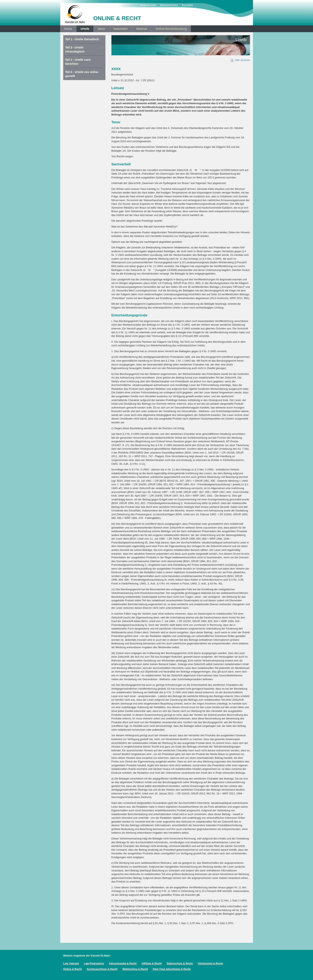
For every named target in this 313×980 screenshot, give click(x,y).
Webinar (142, 29)
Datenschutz (169, 5)
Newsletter (121, 29)
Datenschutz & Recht (180, 963)
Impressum (148, 5)
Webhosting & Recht (135, 969)
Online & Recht (73, 969)
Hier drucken (240, 60)
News (101, 29)
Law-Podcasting (94, 963)
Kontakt (187, 5)
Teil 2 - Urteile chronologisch (75, 49)
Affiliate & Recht (152, 963)
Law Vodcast (71, 963)
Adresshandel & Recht (123, 963)
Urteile (85, 29)
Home (68, 29)
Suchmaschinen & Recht (102, 969)
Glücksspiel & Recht (210, 963)
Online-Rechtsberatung (171, 29)
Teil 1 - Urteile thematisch (82, 39)
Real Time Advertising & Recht (172, 969)
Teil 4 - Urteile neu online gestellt (82, 74)
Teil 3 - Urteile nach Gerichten (78, 62)
